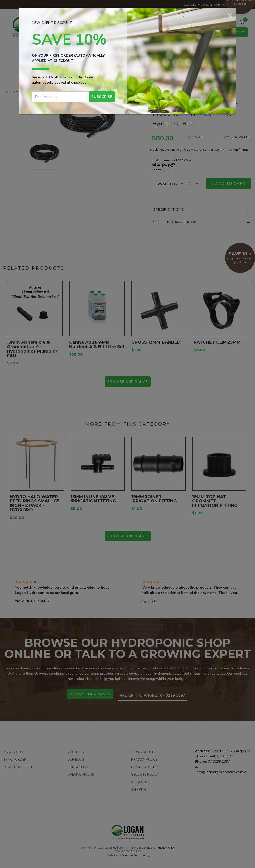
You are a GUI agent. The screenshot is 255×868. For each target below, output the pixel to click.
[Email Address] (60, 97)
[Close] (230, 15)
